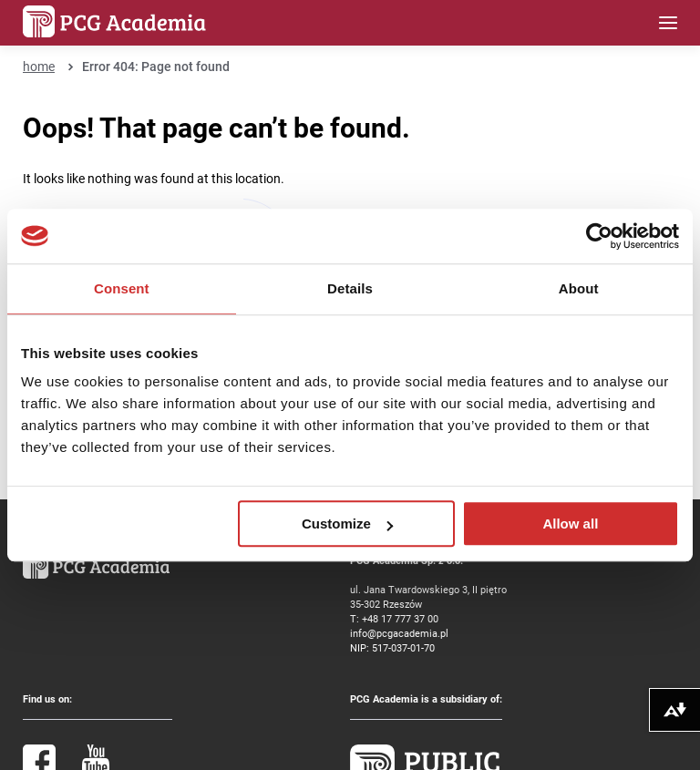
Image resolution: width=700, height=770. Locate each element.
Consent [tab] (122, 288)
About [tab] (579, 288)
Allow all (570, 524)
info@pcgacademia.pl (399, 633)
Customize (347, 524)
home (39, 66)
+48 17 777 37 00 (400, 618)
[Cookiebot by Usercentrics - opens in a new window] (599, 236)
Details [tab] (350, 288)
